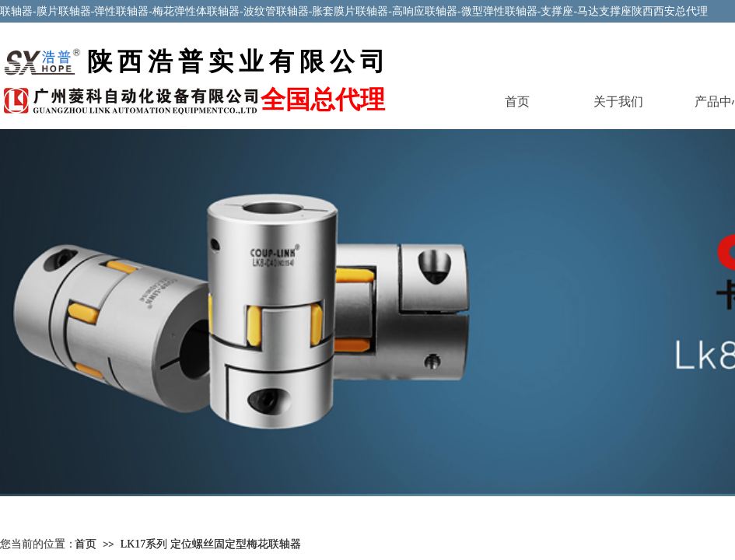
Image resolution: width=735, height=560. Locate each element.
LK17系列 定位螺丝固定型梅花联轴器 (211, 544)
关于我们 (618, 101)
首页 (517, 101)
